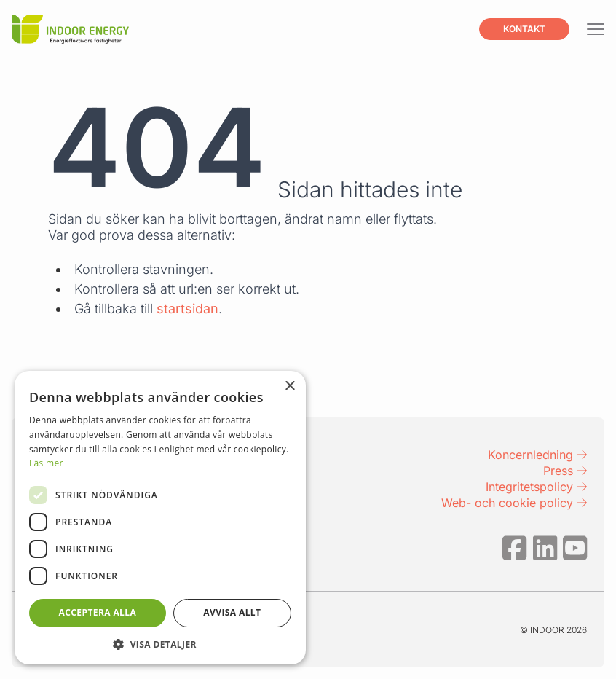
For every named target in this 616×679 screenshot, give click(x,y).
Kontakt (524, 29)
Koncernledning (537, 455)
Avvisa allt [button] (232, 612)
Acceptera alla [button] (98, 612)
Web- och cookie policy (514, 503)
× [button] (289, 386)
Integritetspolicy (536, 487)
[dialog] (160, 518)
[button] (160, 643)
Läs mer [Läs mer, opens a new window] (46, 463)
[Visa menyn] (596, 30)
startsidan (187, 309)
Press (565, 471)
